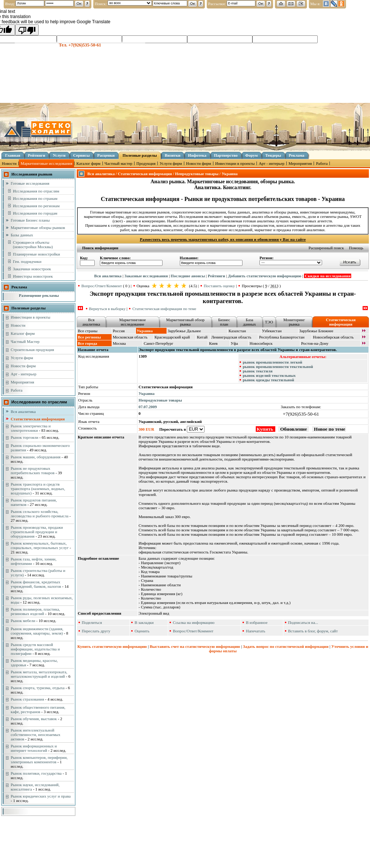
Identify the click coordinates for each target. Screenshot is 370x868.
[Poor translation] (27, 30)
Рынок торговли (25, 437)
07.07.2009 (148, 407)
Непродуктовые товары (160, 400)
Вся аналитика (23, 412)
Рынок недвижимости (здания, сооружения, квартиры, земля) (37, 631)
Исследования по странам (35, 198)
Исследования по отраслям (36, 191)
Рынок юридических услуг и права (41, 796)
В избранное (257, 622)
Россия (119, 331)
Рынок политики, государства (36, 773)
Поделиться (92, 622)
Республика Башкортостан (282, 337)
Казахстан (237, 331)
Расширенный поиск (326, 248)
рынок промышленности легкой (273, 362)
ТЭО (269, 322)
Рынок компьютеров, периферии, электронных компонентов (39, 760)
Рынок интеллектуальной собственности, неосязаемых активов (36, 735)
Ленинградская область (231, 337)
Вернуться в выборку (107, 309)
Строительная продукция (32, 350)
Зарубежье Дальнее (184, 331)
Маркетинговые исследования (46, 163)
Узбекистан (272, 331)
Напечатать (256, 631)
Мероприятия (300, 163)
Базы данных (22, 235)
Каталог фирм (88, 163)
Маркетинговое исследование (133, 322)
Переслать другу (96, 631)
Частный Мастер (25, 341)
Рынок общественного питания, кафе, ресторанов (38, 709)
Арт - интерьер (272, 163)
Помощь (356, 248)
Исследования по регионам (36, 206)
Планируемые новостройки (36, 254)
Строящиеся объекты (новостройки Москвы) (33, 244)
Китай (202, 337)
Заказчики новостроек (32, 269)
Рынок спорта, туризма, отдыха (38, 688)
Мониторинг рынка (294, 322)
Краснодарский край (172, 337)
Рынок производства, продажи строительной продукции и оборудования (37, 532)
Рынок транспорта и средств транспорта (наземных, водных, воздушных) (38, 489)
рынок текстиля (258, 371)
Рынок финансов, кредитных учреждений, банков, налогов (36, 584)
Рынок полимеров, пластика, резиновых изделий (35, 611)
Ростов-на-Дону (315, 343)
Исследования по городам (35, 213)
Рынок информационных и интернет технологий (34, 748)
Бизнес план (224, 322)
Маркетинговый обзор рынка (185, 322)
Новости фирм (199, 163)
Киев (213, 343)
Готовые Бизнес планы (30, 220)
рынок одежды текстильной (268, 380)
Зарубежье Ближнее (316, 331)
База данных (249, 322)
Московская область (130, 337)
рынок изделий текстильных (269, 375)
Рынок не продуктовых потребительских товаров (33, 471)
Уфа (234, 343)
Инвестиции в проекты (235, 163)
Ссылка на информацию (194, 622)
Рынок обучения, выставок (34, 719)
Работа (322, 163)
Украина (146, 393)
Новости (9, 163)
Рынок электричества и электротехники (31, 428)
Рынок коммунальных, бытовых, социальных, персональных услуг (40, 545)
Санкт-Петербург (158, 343)
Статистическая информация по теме (164, 309)
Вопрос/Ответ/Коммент (102, 286)
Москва (119, 343)
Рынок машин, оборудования (36, 457)
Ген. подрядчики (27, 261)
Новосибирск (261, 343)
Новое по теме (329, 429)
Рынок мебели (23, 621)
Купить (265, 429)
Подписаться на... (303, 622)
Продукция (146, 163)
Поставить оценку (219, 286)
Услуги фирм (171, 163)
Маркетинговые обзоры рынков (38, 228)
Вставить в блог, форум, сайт (313, 631)
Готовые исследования (30, 183)
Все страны (88, 331)
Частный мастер (118, 163)
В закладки (144, 622)
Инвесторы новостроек (33, 276)
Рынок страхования (27, 699)
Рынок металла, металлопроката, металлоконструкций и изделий (39, 674)
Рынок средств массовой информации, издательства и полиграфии (35, 649)
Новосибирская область (333, 337)
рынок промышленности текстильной (278, 367)
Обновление (294, 429)
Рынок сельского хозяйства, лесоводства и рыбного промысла (40, 514)
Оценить (142, 631)
